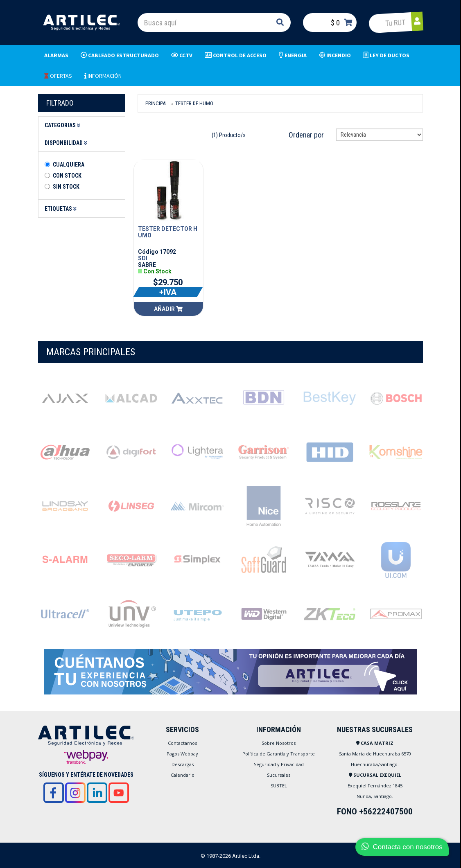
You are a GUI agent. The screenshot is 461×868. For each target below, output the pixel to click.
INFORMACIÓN (103, 76)
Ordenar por (306, 135)
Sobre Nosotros (279, 743)
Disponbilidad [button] (67, 143)
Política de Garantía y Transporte (279, 754)
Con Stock (67, 176)
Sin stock (66, 187)
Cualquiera (69, 165)
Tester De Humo (194, 103)
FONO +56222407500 (375, 812)
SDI (143, 258)
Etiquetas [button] (62, 209)
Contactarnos (182, 743)
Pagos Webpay (182, 754)
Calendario (183, 775)
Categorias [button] (64, 125)
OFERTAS (58, 76)
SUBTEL (279, 786)
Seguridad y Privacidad (279, 764)
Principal (157, 103)
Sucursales (279, 775)
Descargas (183, 764)
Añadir (168, 309)
